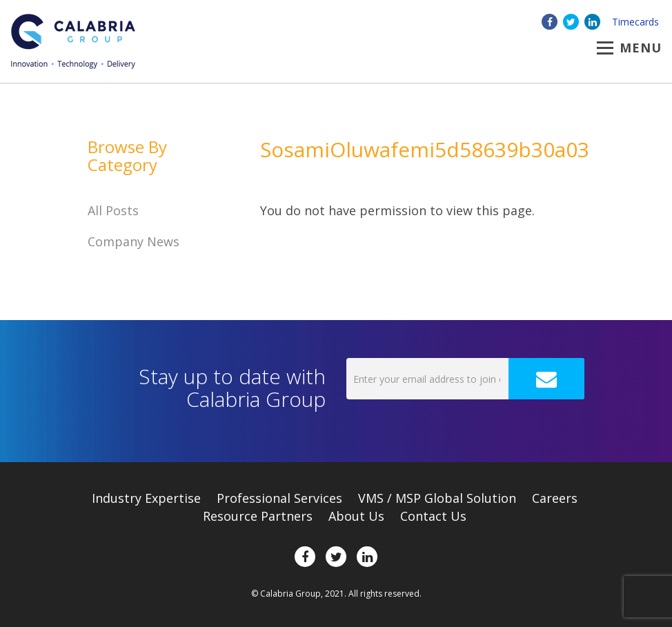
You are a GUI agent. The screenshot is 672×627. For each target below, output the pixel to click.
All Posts (113, 210)
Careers (555, 498)
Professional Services (279, 498)
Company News (134, 241)
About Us (356, 516)
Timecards (635, 22)
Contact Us (433, 516)
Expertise (146, 498)
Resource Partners (258, 516)
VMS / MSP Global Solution (437, 498)
